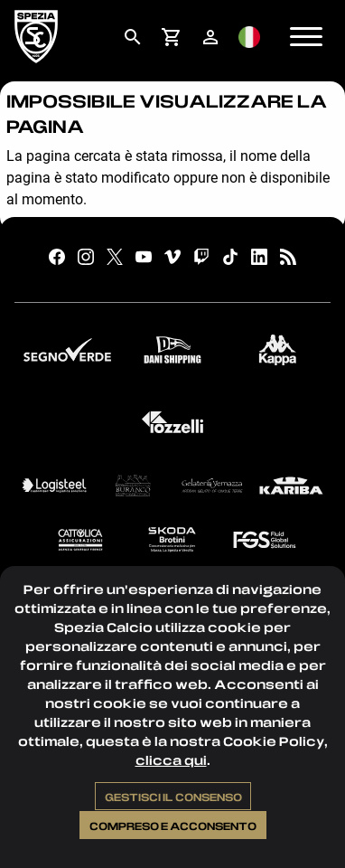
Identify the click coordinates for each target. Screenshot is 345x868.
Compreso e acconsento (173, 826)
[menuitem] (132, 37)
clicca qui (171, 760)
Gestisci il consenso (173, 797)
